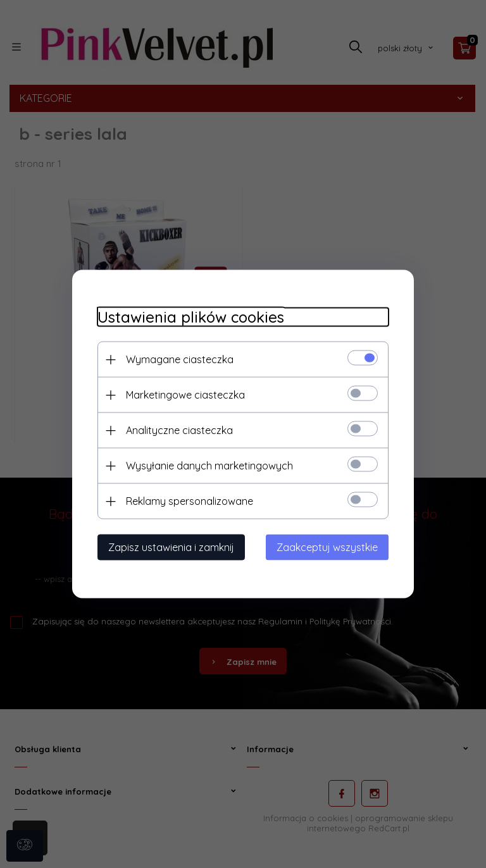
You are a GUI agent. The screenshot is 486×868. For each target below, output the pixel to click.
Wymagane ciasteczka (180, 359)
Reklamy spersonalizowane (190, 501)
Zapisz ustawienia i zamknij (171, 547)
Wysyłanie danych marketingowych (209, 466)
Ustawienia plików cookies (191, 317)
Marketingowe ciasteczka (185, 395)
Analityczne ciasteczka (179, 430)
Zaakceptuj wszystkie (327, 547)
